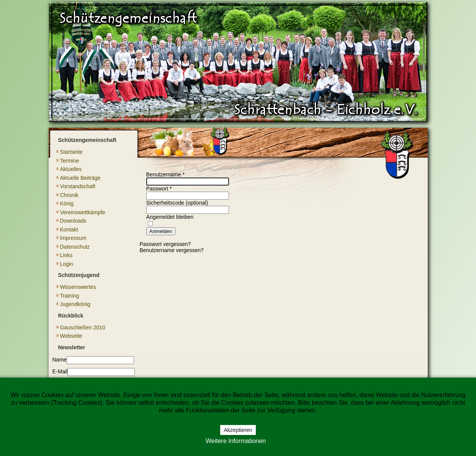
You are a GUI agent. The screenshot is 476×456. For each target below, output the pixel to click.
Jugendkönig (75, 304)
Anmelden (161, 231)
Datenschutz (75, 247)
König (67, 204)
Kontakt (69, 230)
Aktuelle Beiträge (80, 178)
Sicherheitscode (165, 203)
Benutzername (165, 174)
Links (66, 255)
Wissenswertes (78, 287)
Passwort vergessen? (165, 244)
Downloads (73, 221)
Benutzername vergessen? (172, 250)
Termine (70, 161)
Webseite (71, 336)
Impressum (73, 238)
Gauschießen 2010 (83, 327)
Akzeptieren (238, 430)
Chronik (69, 195)
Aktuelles (71, 169)
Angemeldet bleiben (170, 217)
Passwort (159, 189)
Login (67, 264)
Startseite (71, 152)
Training (70, 296)
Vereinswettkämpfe (83, 212)
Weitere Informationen (236, 441)
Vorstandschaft (78, 186)
